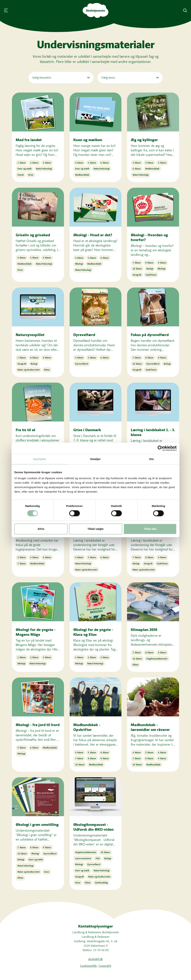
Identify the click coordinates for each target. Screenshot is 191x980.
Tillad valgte (95, 529)
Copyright (105, 966)
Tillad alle (150, 529)
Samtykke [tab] (40, 459)
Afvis (41, 529)
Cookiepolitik (88, 966)
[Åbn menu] (6, 10)
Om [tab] (151, 459)
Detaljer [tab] (95, 459)
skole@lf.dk (95, 959)
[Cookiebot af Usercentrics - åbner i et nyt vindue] (160, 448)
